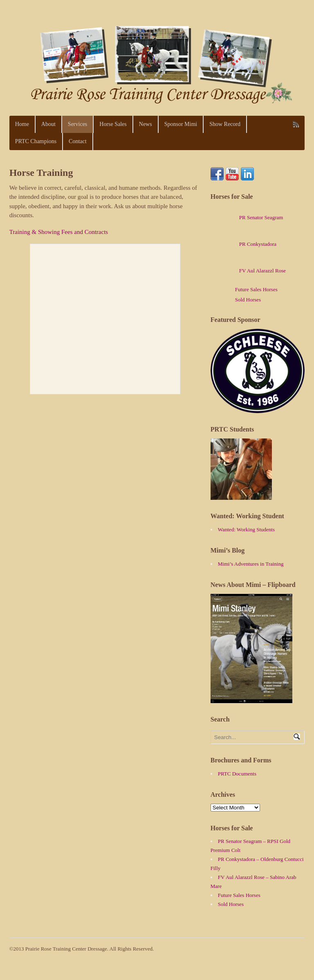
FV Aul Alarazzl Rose (248, 271)
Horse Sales (113, 124)
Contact (78, 141)
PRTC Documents (237, 774)
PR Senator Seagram (247, 217)
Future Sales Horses (256, 289)
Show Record (225, 124)
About (48, 124)
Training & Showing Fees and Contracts (59, 232)
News (146, 124)
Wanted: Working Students (246, 529)
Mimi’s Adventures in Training (251, 564)
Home (22, 124)
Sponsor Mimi (181, 124)
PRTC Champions (36, 141)
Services (77, 124)
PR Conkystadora (243, 244)
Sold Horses (248, 300)
